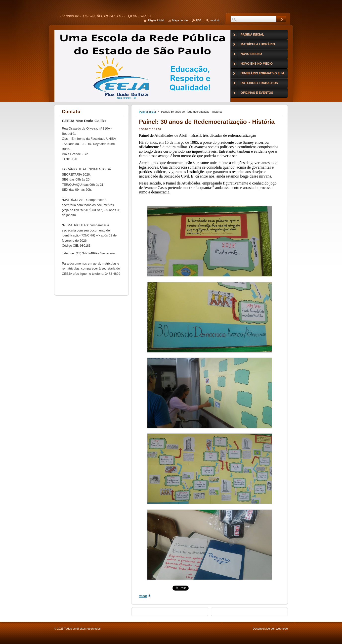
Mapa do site (180, 20)
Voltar (143, 596)
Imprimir (215, 20)
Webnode (282, 629)
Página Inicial (156, 20)
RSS (199, 20)
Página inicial (147, 112)
